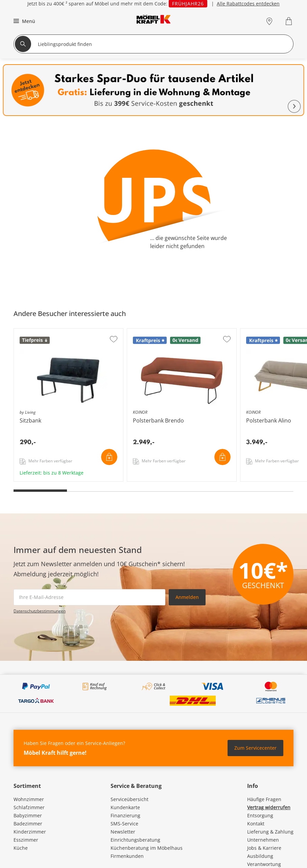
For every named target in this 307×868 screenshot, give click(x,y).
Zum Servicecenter (255, 748)
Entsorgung (260, 815)
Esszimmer (26, 840)
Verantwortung (264, 864)
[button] (23, 21)
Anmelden (187, 597)
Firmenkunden (127, 856)
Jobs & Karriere (264, 848)
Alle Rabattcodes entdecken (248, 4)
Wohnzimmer (29, 799)
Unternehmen (263, 840)
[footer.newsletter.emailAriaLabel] (89, 597)
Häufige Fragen (264, 799)
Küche (21, 848)
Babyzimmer (28, 815)
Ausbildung (260, 856)
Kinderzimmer (30, 832)
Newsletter (123, 832)
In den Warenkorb (109, 457)
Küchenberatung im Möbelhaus (147, 848)
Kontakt (256, 824)
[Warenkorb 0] (290, 21)
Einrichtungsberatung (135, 840)
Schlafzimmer (29, 807)
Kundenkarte (125, 807)
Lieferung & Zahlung (270, 832)
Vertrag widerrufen (269, 807)
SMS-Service (124, 824)
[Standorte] (269, 21)
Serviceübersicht (129, 799)
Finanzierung (125, 815)
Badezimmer (28, 824)
